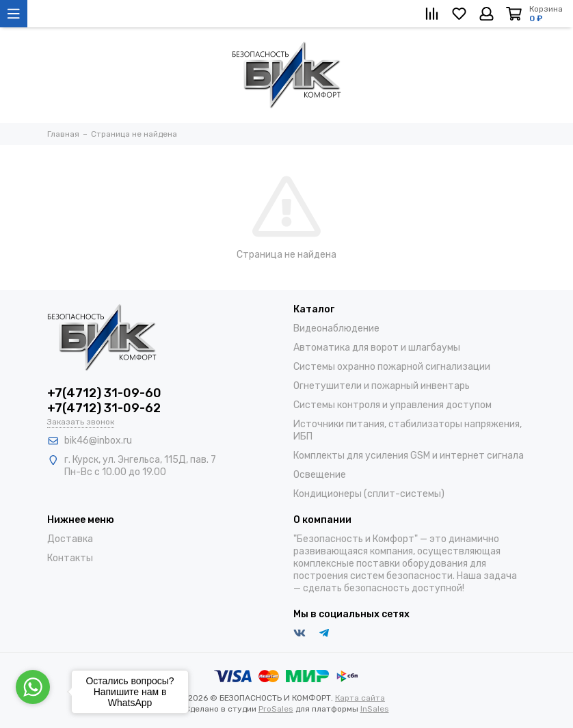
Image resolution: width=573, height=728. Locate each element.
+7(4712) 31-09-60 (104, 393)
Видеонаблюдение (336, 328)
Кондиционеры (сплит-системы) (369, 494)
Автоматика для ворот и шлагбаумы (377, 348)
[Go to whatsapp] (33, 687)
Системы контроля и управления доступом (392, 405)
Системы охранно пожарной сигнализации (392, 367)
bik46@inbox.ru (98, 441)
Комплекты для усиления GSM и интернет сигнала (409, 456)
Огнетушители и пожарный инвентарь (382, 386)
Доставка (70, 539)
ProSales (276, 709)
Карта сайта (360, 698)
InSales (375, 709)
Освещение (320, 475)
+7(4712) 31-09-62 (104, 408)
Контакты (70, 558)
